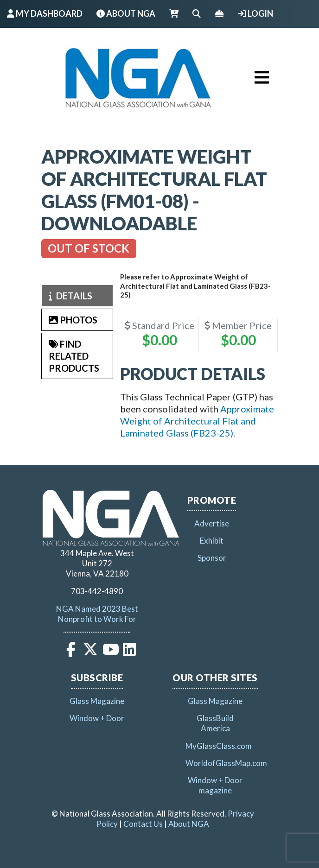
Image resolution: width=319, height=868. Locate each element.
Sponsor (212, 558)
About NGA (126, 13)
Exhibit (212, 541)
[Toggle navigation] (262, 77)
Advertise (212, 523)
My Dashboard (45, 13)
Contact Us (143, 824)
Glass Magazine (97, 701)
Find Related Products (74, 356)
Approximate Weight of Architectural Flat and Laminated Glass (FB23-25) (197, 421)
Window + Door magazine (215, 785)
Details (70, 296)
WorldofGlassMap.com (226, 763)
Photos (73, 320)
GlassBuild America (215, 723)
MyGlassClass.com (219, 746)
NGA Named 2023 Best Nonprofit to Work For (97, 614)
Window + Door (97, 718)
